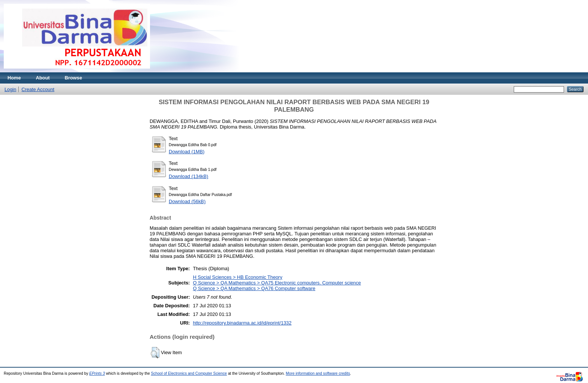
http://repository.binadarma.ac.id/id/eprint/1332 (242, 323)
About (43, 78)
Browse (73, 78)
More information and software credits (318, 373)
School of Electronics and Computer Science (189, 373)
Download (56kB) (187, 201)
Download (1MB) (187, 152)
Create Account (38, 89)
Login (10, 89)
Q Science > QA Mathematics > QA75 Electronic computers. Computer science (277, 283)
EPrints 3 (97, 373)
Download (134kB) (188, 176)
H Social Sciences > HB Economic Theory (237, 277)
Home (14, 78)
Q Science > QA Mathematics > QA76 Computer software (254, 288)
